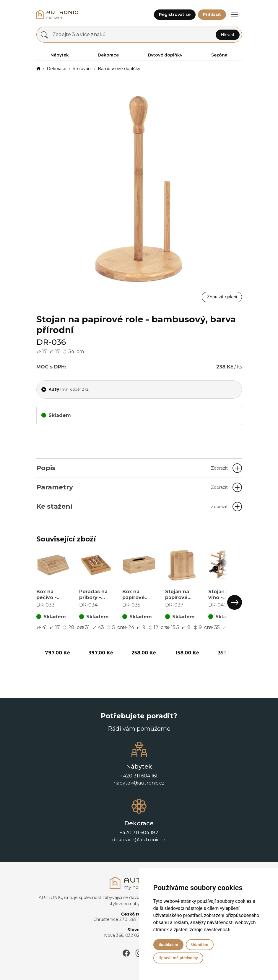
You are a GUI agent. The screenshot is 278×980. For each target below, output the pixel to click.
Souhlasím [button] (169, 945)
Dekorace (57, 69)
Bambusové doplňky (119, 69)
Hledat (228, 35)
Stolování (82, 69)
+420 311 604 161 (139, 776)
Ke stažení (132, 506)
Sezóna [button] (219, 55)
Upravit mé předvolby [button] (178, 958)
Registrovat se (175, 14)
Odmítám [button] (200, 945)
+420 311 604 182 (139, 833)
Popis (132, 468)
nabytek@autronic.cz (139, 783)
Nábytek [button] (60, 55)
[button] (235, 14)
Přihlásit (212, 14)
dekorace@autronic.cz (139, 840)
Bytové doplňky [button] (165, 55)
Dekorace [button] (108, 55)
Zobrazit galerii (222, 297)
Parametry (132, 487)
